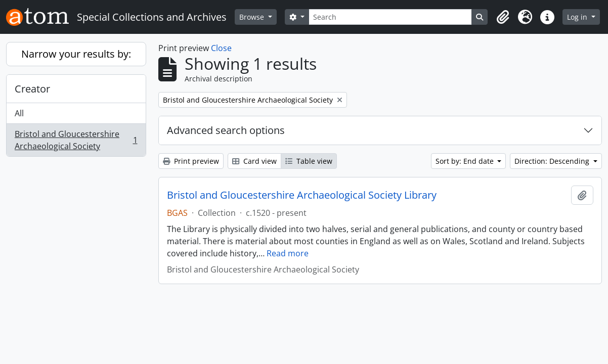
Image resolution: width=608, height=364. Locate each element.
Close (221, 48)
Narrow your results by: (76, 54)
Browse (253, 17)
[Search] (390, 17)
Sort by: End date (466, 161)
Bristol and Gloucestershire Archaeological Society (76, 140)
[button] (503, 17)
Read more (288, 253)
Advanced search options (226, 130)
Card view (254, 161)
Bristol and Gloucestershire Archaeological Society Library (302, 195)
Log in (578, 17)
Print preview (191, 161)
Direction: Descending (553, 161)
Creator (32, 89)
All (19, 113)
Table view (309, 161)
